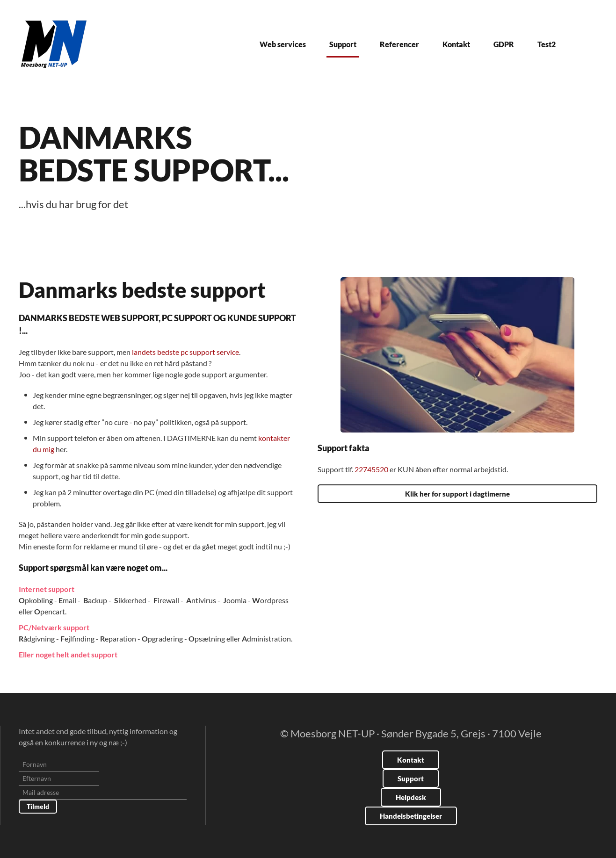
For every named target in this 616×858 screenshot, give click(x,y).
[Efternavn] (59, 779)
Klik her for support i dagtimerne (457, 494)
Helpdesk (411, 797)
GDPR (504, 44)
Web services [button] (283, 44)
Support (343, 44)
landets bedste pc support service (185, 352)
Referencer (399, 44)
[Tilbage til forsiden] (54, 44)
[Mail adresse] (103, 793)
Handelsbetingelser (411, 816)
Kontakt (456, 44)
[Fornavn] (59, 764)
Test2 (547, 44)
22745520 (372, 469)
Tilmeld (38, 806)
